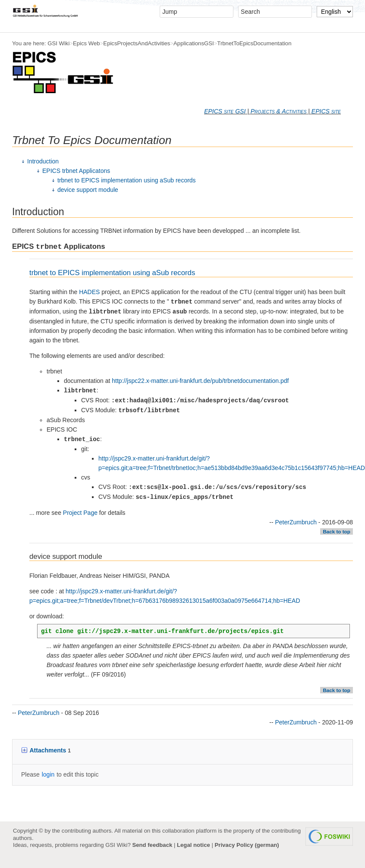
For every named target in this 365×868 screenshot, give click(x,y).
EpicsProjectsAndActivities (137, 43)
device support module (88, 190)
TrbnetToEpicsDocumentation (254, 43)
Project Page (80, 513)
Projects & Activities (279, 111)
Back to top (336, 532)
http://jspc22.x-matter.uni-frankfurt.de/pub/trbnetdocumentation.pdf (200, 381)
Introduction (43, 161)
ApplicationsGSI (194, 43)
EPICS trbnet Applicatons (76, 171)
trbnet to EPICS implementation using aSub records (127, 180)
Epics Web (87, 43)
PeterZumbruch (296, 522)
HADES (89, 292)
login (48, 774)
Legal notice (194, 845)
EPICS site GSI (225, 111)
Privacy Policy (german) (247, 845)
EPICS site (326, 111)
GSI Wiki (58, 43)
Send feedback (152, 845)
